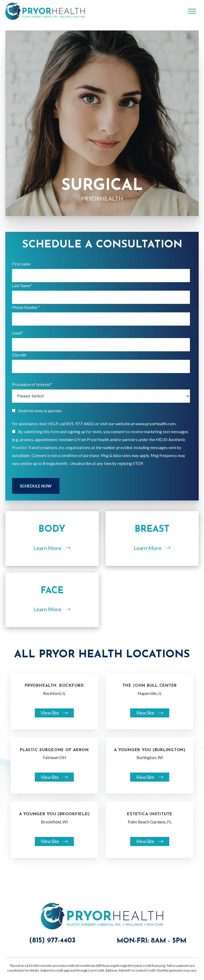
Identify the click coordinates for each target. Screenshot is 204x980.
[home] (45, 11)
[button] (192, 11)
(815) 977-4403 (52, 941)
